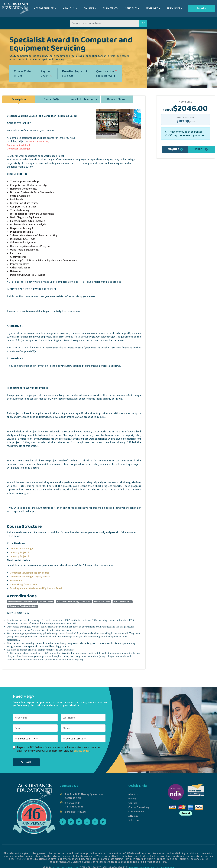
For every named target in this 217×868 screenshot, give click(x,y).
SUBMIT (26, 763)
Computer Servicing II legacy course (30, 574)
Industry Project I (19, 553)
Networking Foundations (24, 585)
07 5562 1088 (73, 804)
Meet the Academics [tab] (84, 100)
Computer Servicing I (22, 549)
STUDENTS (131, 9)
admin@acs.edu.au (76, 813)
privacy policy (82, 752)
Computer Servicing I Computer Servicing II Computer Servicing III (29, 146)
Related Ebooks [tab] (117, 100)
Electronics (16, 581)
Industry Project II (20, 557)
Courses (133, 804)
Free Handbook (137, 812)
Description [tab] (19, 100)
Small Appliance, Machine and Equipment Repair (37, 589)
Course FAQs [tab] (51, 100)
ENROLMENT (110, 9)
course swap (185, 136)
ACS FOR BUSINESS (44, 9)
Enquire (201, 9)
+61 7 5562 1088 (74, 808)
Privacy (132, 799)
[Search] (143, 24)
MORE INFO (152, 9)
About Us (133, 795)
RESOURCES (173, 9)
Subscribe (134, 821)
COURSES (89, 9)
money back (183, 132)
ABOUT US (69, 9)
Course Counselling (139, 808)
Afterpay (133, 817)
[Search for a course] (104, 24)
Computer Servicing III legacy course (30, 577)
